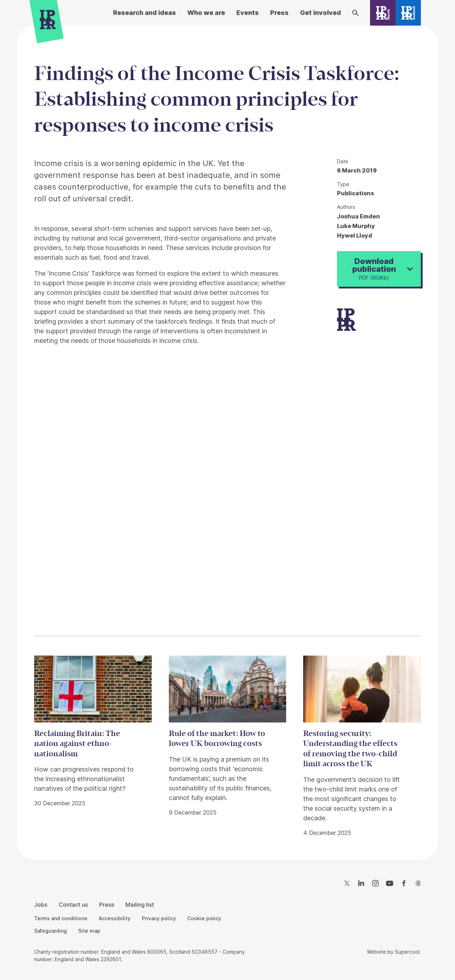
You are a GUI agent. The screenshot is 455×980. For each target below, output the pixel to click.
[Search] (355, 13)
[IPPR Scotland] (408, 13)
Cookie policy (204, 918)
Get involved (320, 13)
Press (279, 13)
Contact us (73, 905)
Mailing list (140, 905)
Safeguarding (50, 931)
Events (248, 13)
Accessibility (115, 918)
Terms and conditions (61, 918)
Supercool (407, 952)
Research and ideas (144, 13)
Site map (89, 931)
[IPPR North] (383, 13)
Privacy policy (159, 918)
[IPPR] (48, 21)
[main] (227, 437)
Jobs (41, 905)
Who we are (206, 13)
